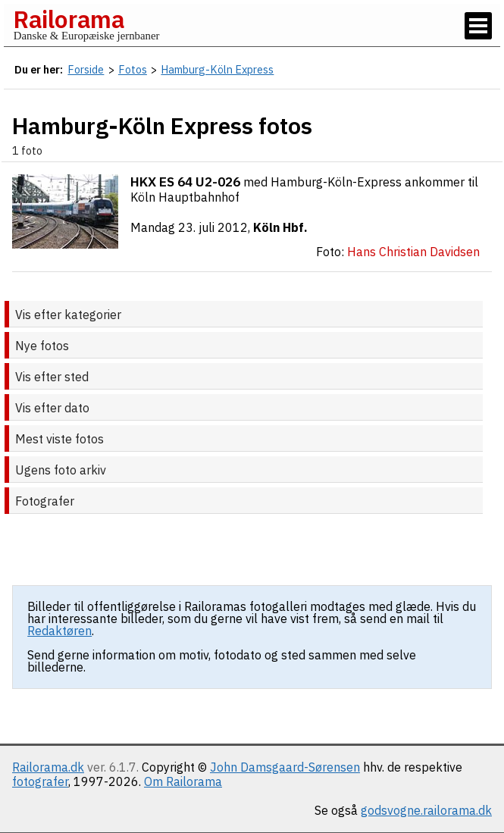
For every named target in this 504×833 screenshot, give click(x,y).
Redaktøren (59, 631)
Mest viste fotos (59, 439)
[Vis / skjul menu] (478, 26)
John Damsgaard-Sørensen (285, 767)
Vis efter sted (52, 377)
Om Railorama (183, 781)
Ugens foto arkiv (61, 470)
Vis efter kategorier (68, 315)
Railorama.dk (48, 767)
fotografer (40, 781)
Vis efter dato (52, 408)
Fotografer (45, 501)
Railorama (69, 19)
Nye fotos (42, 346)
